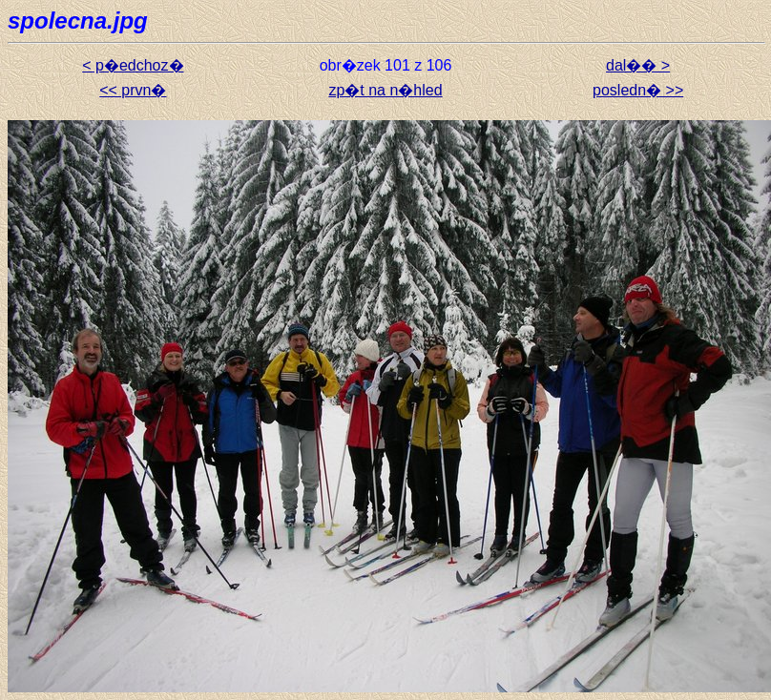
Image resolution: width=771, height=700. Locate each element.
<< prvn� (133, 90)
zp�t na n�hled (385, 90)
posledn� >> (638, 90)
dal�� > (638, 65)
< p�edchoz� (133, 65)
